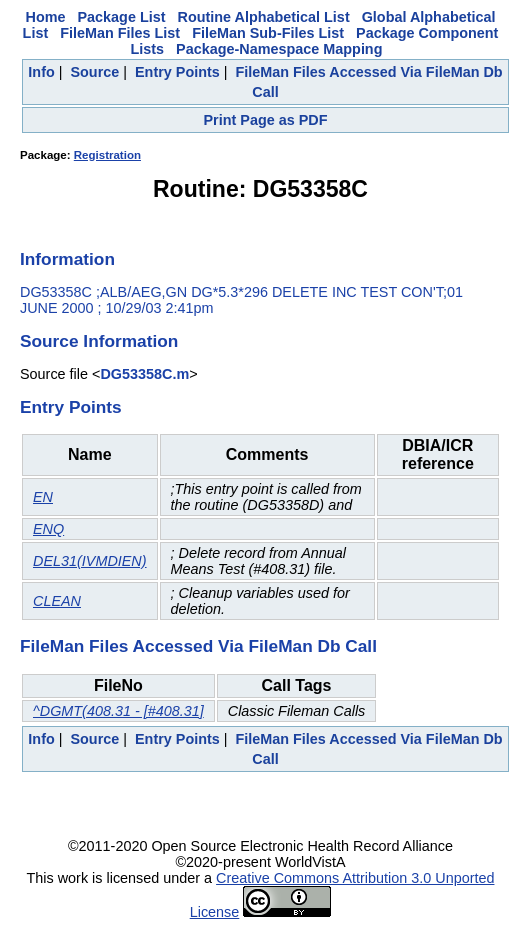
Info (41, 72)
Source (94, 72)
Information (67, 259)
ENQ (48, 529)
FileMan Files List (120, 33)
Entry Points (177, 72)
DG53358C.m (144, 374)
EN (43, 497)
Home (46, 17)
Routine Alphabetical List (264, 17)
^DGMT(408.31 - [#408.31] (118, 711)
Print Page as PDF (266, 120)
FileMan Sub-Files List (268, 33)
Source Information (99, 341)
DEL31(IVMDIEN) (90, 561)
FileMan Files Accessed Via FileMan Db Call (198, 646)
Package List (122, 17)
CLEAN (57, 601)
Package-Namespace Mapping (279, 49)
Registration (107, 155)
